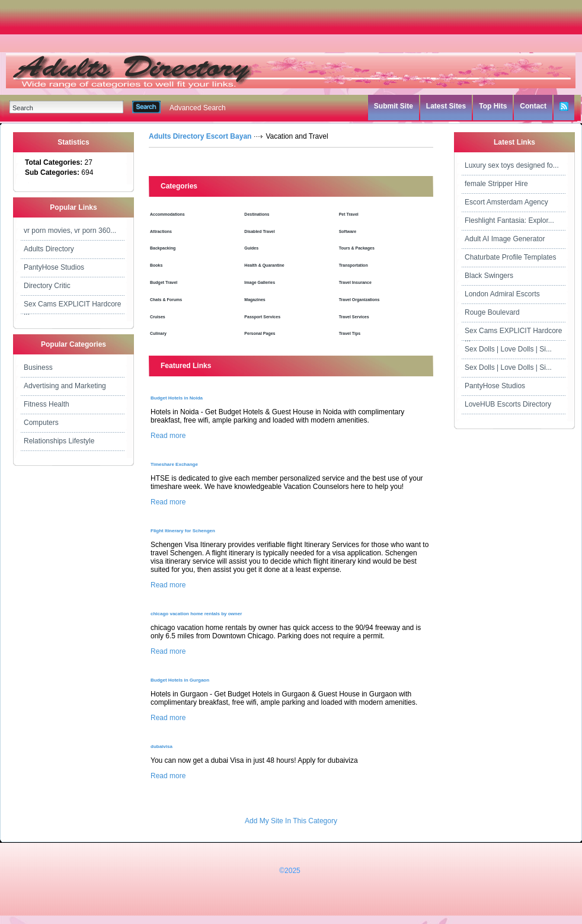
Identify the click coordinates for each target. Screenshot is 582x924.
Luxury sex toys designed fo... (512, 165)
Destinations (257, 214)
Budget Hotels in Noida (177, 398)
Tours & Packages (357, 248)
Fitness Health (47, 404)
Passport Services (262, 317)
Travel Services (354, 317)
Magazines (255, 300)
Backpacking (163, 248)
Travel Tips (350, 333)
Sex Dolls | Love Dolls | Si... (508, 349)
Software (348, 231)
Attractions (161, 231)
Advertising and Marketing (65, 386)
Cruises (158, 317)
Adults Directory (49, 249)
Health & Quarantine (264, 265)
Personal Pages (260, 333)
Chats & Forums (166, 300)
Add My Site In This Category (291, 821)
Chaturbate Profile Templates (511, 257)
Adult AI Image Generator (505, 239)
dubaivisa (162, 746)
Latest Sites (446, 106)
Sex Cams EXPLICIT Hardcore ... (73, 307)
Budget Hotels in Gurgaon (180, 680)
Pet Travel (349, 214)
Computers (41, 423)
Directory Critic (47, 286)
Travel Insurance (355, 282)
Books (156, 265)
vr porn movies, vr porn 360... (70, 231)
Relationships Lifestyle (59, 441)
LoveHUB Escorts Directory (508, 404)
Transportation (354, 265)
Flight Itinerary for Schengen (183, 531)
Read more (168, 436)
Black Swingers (489, 276)
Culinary (158, 333)
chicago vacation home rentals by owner (196, 614)
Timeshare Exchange (174, 464)
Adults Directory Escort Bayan (200, 136)
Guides (251, 248)
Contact (533, 106)
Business (38, 367)
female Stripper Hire (496, 184)
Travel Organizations (359, 300)
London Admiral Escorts (502, 294)
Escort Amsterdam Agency (506, 202)
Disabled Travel (259, 231)
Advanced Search (198, 108)
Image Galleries (260, 282)
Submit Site (394, 106)
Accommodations (167, 214)
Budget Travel (164, 282)
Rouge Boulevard (492, 312)
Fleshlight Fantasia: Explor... (509, 220)
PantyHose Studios (54, 267)
